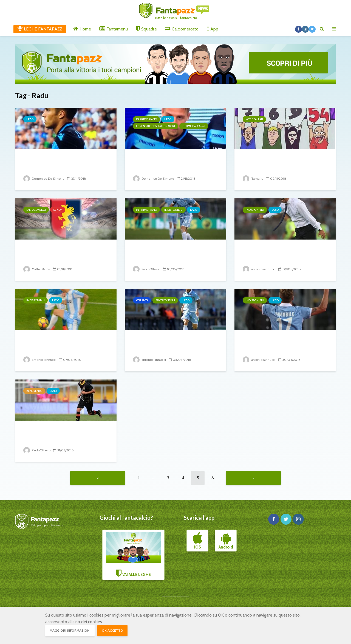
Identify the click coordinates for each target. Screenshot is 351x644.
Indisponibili (173, 210)
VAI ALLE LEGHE (134, 556)
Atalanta (142, 300)
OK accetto (112, 630)
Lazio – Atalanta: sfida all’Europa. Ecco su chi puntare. (175, 345)
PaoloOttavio (147, 269)
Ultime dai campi (194, 126)
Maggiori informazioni (70, 630)
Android (226, 542)
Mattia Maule (37, 269)
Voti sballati (254, 119)
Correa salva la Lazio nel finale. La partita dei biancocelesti (65, 163)
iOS (198, 542)
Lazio (30, 119)
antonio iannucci (259, 269)
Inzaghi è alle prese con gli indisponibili (278, 254)
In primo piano (146, 119)
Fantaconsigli (36, 210)
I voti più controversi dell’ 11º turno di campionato (282, 163)
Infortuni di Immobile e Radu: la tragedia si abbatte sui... (284, 345)
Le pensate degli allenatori (155, 126)
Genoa (58, 210)
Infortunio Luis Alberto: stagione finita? (55, 345)
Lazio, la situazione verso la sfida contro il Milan (170, 163)
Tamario (253, 178)
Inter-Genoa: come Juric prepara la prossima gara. (57, 254)
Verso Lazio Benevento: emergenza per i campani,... (60, 435)
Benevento (34, 391)
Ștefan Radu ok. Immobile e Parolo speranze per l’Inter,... (172, 254)
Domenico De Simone (44, 178)
